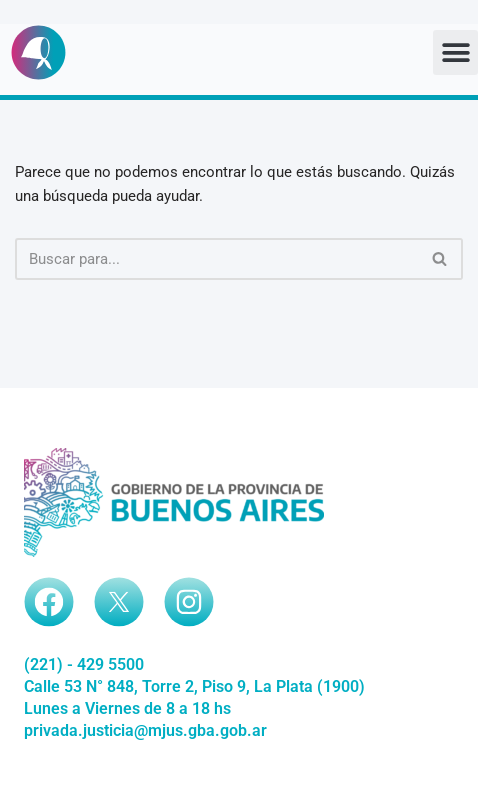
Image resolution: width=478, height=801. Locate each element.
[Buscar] (216, 259)
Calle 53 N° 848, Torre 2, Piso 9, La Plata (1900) (194, 686)
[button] (455, 52)
